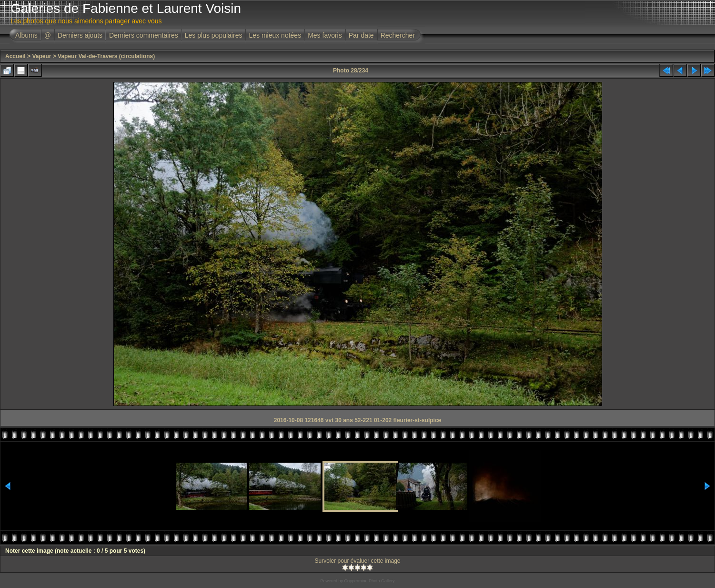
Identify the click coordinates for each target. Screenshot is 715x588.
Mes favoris (325, 35)
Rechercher (398, 35)
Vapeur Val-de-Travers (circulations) (106, 56)
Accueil (15, 56)
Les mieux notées (275, 35)
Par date (361, 35)
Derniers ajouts (80, 35)
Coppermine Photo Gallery (369, 581)
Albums (26, 35)
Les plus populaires (214, 35)
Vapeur (41, 56)
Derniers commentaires (144, 35)
